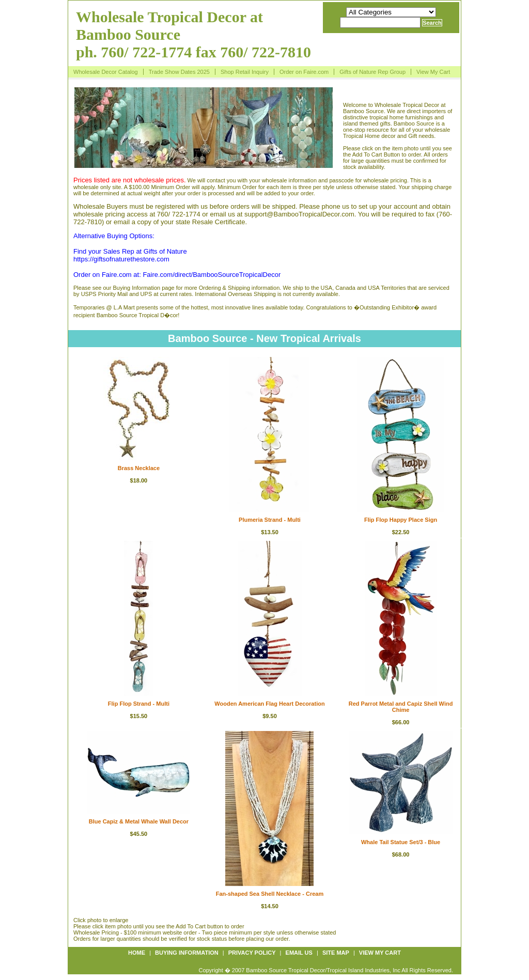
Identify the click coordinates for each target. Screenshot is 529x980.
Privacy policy (252, 953)
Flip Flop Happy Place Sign (401, 520)
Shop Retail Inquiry (245, 72)
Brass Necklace (139, 468)
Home (137, 953)
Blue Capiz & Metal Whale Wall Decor (139, 821)
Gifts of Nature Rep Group (372, 72)
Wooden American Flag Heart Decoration (269, 704)
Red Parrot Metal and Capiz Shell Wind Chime (401, 707)
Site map (336, 953)
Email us (299, 953)
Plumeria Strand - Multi (270, 520)
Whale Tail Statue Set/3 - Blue (401, 842)
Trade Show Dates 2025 (179, 72)
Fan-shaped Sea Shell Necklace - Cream (270, 894)
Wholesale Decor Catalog (106, 72)
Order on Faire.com (304, 72)
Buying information (187, 953)
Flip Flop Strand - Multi (139, 704)
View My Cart (433, 72)
